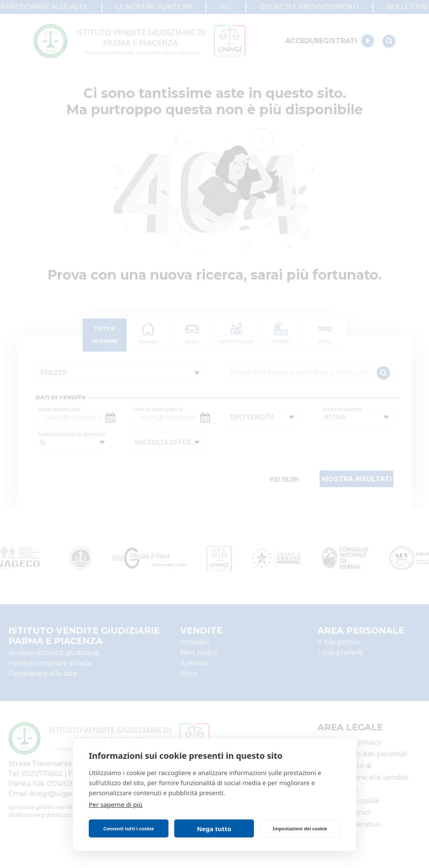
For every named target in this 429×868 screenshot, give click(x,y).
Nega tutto (214, 829)
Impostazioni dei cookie (300, 828)
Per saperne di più (116, 804)
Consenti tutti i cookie (128, 828)
